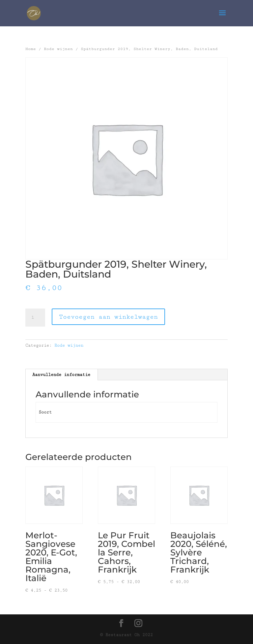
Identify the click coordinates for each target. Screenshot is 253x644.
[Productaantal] (35, 318)
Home (31, 49)
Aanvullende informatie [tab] (61, 375)
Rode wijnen (58, 49)
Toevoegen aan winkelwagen (108, 317)
